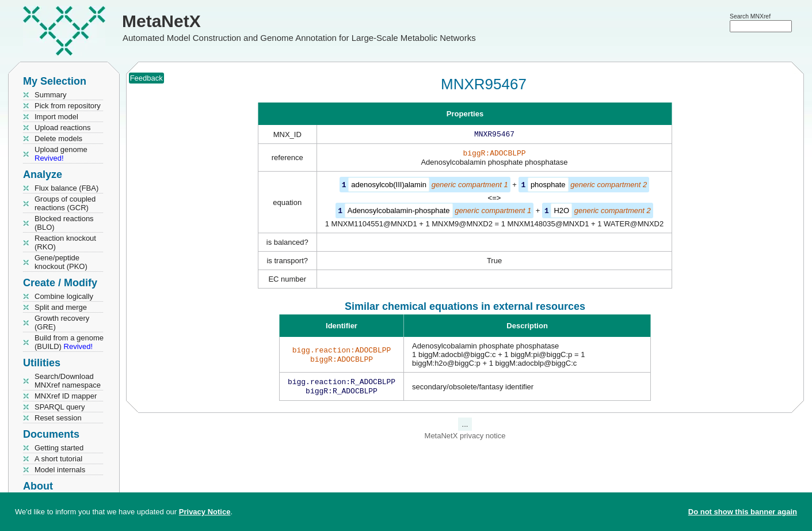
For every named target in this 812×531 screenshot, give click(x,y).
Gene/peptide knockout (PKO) (61, 262)
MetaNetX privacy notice (465, 439)
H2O (561, 212)
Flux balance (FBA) (66, 188)
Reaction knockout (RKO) (65, 242)
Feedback (146, 78)
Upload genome (61, 154)
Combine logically (64, 296)
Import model (56, 117)
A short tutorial (58, 459)
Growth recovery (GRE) (62, 323)
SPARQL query (60, 407)
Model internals (60, 470)
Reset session (58, 418)
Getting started (59, 448)
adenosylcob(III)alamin (389, 187)
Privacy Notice (205, 512)
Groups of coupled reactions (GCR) (65, 203)
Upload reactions (63, 128)
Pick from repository (68, 106)
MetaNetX (161, 21)
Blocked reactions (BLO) (64, 223)
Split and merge (61, 307)
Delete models (58, 139)
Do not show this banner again (743, 512)
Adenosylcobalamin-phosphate (399, 212)
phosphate (548, 187)
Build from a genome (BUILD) (69, 342)
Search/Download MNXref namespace (68, 381)
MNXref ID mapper (66, 396)
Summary (51, 95)
